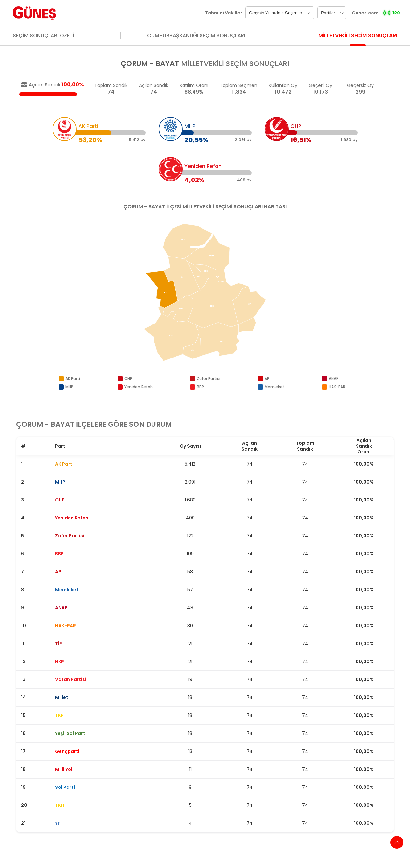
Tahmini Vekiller (224, 13)
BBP (200, 387)
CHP (128, 379)
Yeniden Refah (139, 387)
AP (267, 379)
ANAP (334, 379)
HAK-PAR (337, 387)
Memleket (275, 387)
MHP (69, 387)
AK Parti (73, 379)
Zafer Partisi (209, 379)
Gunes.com (365, 13)
